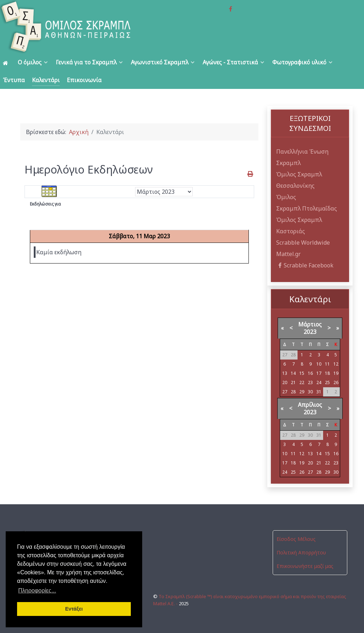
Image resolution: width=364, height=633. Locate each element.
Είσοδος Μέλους (296, 539)
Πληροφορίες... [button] (37, 591)
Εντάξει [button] (74, 609)
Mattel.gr (288, 254)
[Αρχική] (7, 62)
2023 (310, 332)
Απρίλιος (310, 405)
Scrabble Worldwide (303, 243)
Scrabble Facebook (305, 265)
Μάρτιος (310, 324)
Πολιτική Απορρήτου (301, 552)
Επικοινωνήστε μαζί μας (305, 566)
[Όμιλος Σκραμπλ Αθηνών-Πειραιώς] (73, 27)
